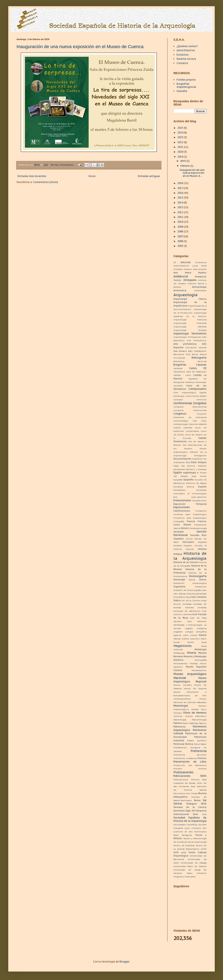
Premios (202, 758)
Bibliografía (199, 358)
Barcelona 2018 (182, 354)
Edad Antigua (199, 462)
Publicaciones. (181, 780)
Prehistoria (199, 751)
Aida (195, 269)
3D (175, 262)
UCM (176, 852)
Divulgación (200, 456)
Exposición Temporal (190, 504)
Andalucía (181, 276)
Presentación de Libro (190, 762)
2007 (180, 236)
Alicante (202, 269)
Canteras (178, 368)
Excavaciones (199, 501)
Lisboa (194, 635)
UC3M (204, 849)
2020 (181, 152)
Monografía (201, 660)
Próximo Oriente (190, 769)
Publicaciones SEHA (190, 776)
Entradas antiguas (149, 176)
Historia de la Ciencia (186, 562)
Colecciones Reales (196, 396)
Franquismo (200, 525)
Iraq (188, 597)
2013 (181, 207)
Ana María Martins (190, 273)
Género (185, 528)
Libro (186, 635)
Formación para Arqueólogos (190, 518)
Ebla (188, 462)
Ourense (178, 716)
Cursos (202, 438)
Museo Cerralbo (183, 685)
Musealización (199, 670)
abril (183, 161)
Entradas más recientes (32, 176)
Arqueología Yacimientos (190, 333)
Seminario (179, 811)
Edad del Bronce (184, 466)
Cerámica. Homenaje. (196, 382)
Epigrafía (189, 480)
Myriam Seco (199, 709)
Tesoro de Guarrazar (184, 845)
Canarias (201, 365)
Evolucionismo (182, 500)
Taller (176, 835)
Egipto (178, 472)
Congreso (200, 403)
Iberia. (192, 580)
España (202, 487)
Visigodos (179, 877)
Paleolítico (201, 716)
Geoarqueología (198, 528)
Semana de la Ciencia (190, 807)
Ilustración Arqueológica (190, 583)
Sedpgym (192, 804)
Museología (181, 706)
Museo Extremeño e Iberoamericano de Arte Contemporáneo (190, 696)
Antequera (190, 280)
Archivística (180, 290)
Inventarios (179, 597)
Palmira (178, 723)
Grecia (189, 539)
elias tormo (199, 476)
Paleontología (199, 720)
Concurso (202, 400)
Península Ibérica (183, 744)
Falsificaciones (182, 511)
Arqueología (186, 295)
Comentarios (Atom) (46, 182)
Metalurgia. (179, 653)
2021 (181, 147)
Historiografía (198, 576)
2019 (181, 157)
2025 (181, 128)
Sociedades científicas (185, 825)
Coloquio (178, 400)
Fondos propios (186, 80)
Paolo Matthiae (190, 723)
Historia (190, 549)
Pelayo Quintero (197, 741)
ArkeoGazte (200, 290)
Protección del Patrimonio (190, 765)
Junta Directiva (186, 50)
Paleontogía (180, 720)
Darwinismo (180, 441)
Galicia (177, 528)
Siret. (196, 814)
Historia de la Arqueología (190, 556)
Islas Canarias (198, 597)
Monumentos (180, 663)
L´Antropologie (194, 625)
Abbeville (186, 262)
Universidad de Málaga (194, 863)
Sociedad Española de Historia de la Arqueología (190, 819)
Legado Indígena (196, 628)
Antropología (199, 287)
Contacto (182, 63)
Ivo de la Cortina (191, 600)
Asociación (191, 347)
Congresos (180, 414)
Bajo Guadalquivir (197, 351)
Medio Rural (197, 642)
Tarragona (187, 835)
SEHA (204, 804)
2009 (181, 227)
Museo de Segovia (195, 688)
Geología (179, 532)
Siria (204, 814)
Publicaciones (183, 772)
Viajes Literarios (197, 873)
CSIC (195, 421)
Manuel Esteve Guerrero (187, 639)
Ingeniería (179, 587)
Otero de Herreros (195, 713)
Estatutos (183, 55)
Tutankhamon (193, 849)
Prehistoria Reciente (190, 755)
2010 (181, 222)
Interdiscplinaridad (196, 594)
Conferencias (183, 403)
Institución (201, 587)
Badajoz (183, 351)
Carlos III (198, 368)
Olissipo (178, 713)
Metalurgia (200, 649)
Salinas (178, 804)
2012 (181, 212)
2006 (181, 241)
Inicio (92, 176)
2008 (181, 231)
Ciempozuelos (197, 389)
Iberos (203, 580)
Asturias (203, 347)
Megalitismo (183, 646)
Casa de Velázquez (196, 372)
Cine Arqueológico (185, 393)
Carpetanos (179, 372)
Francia (191, 521)
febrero (185, 166)
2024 (181, 132)
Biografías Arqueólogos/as (186, 85)
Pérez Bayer (200, 744)
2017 (180, 188)
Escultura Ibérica (184, 487)
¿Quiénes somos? (187, 46)
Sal (205, 800)
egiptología (190, 473)
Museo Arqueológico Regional (190, 680)
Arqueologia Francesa (190, 320)
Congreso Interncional (190, 410)
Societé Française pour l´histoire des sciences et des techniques (190, 828)
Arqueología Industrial (190, 323)
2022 (181, 142)
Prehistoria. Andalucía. (185, 758)
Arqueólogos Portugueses (187, 337)
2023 (181, 137)
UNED (184, 852)
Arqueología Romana (190, 330)
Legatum (178, 632)
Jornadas (187, 604)
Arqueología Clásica (190, 299)
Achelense (201, 262)
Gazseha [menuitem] (182, 91)
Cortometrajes (181, 421)
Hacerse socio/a (186, 59)
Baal (176, 351)
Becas (195, 354)
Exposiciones (182, 507)
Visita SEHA (190, 877)
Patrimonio (180, 727)
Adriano (188, 269)
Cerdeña (178, 386)
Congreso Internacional (190, 407)
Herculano (188, 542)
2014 (181, 203)
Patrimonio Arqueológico (190, 728)
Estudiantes (180, 490)
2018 (181, 183)
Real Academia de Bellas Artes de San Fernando (190, 783)
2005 (181, 246)
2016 (181, 193)
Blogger (124, 962)
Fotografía (179, 521)
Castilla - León (182, 375)
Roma (197, 800)
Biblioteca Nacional (190, 361)
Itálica (177, 600)
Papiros (203, 723)
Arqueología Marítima (190, 327)
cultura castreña (183, 428)
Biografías (180, 365)
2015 (181, 198)
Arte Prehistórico (197, 340)
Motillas (194, 663)
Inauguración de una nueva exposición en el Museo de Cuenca (80, 47)
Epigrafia (178, 480)
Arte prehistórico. (185, 344)
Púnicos (195, 780)
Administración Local (186, 266)
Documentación (182, 459)
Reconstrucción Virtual (185, 793)
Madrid (203, 635)
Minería (192, 653)
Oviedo (189, 716)
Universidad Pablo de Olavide (190, 866)
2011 (181, 217)
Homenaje (179, 580)
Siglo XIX (190, 811)
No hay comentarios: (63, 165)
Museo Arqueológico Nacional (190, 676)
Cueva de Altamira (197, 424)
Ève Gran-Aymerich (190, 497)
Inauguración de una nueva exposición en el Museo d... (192, 173)
